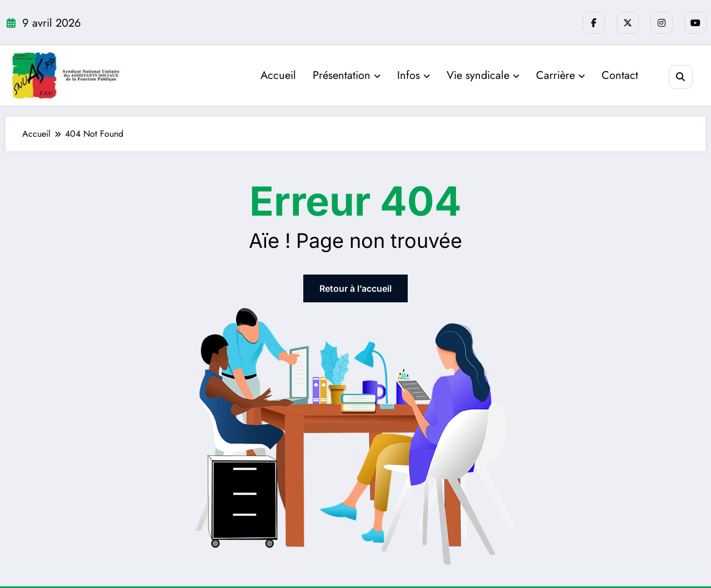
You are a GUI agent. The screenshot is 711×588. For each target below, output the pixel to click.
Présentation (347, 75)
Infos (414, 75)
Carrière (560, 75)
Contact (620, 75)
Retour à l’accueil (355, 288)
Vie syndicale (483, 75)
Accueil (278, 75)
